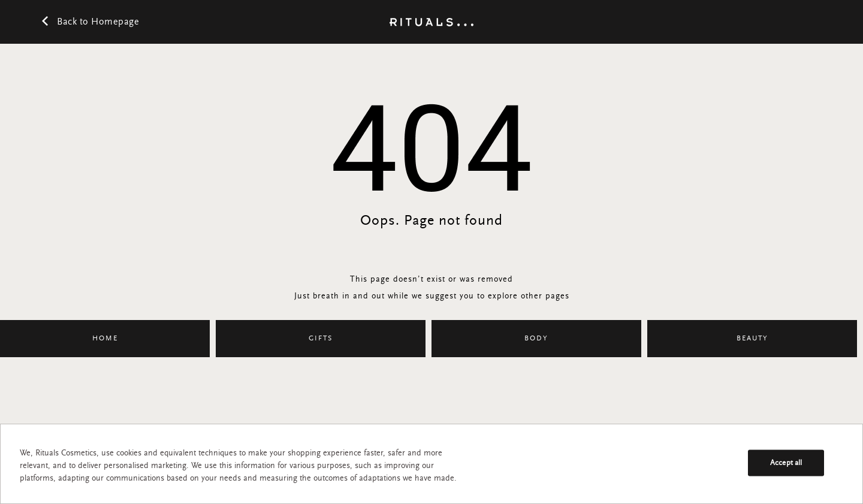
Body (536, 339)
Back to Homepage (90, 23)
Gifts (321, 339)
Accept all (786, 463)
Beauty (752, 339)
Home (105, 339)
